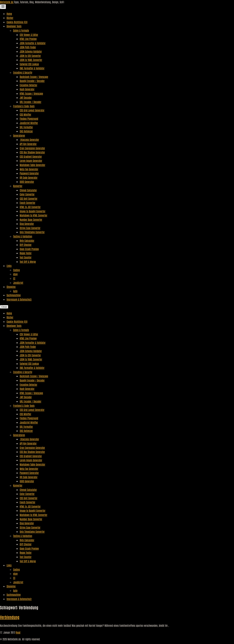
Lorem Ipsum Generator (31, 161)
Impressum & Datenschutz (19, 299)
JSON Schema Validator (31, 51)
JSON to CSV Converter (30, 56)
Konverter (18, 186)
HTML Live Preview (28, 39)
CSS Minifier (25, 114)
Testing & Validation (23, 236)
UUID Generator (27, 182)
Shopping (11, 287)
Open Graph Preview (29, 249)
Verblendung (10, 617)
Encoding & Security (23, 72)
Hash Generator (27, 89)
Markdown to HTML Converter (33, 215)
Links (9, 266)
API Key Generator (28, 144)
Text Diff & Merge (28, 262)
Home (9, 14)
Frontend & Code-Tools (24, 106)
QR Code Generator (29, 178)
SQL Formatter (26, 127)
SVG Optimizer (26, 131)
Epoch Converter (27, 203)
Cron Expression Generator (32, 148)
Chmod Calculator (28, 190)
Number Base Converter (31, 220)
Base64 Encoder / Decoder (32, 81)
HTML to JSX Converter (30, 207)
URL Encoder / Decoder (31, 102)
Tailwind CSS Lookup (29, 64)
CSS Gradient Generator (31, 156)
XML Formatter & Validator (32, 68)
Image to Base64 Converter (33, 211)
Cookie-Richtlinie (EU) (17, 22)
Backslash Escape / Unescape (34, 77)
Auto (15, 291)
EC (14, 278)
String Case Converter (30, 228)
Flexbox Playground (29, 119)
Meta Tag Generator (29, 169)
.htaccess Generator (29, 140)
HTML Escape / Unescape (31, 93)
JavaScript (18, 283)
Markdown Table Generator (32, 165)
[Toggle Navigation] (3, 7)
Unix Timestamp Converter (32, 232)
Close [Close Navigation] (4, 307)
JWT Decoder (26, 98)
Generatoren (19, 135)
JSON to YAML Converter (31, 60)
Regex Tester (26, 253)
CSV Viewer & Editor (29, 35)
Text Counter (26, 257)
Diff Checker (26, 245)
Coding (16, 270)
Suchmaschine (14, 295)
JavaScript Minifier (29, 123)
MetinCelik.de (7, 2)
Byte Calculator (27, 241)
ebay (15, 274)
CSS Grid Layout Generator (32, 110)
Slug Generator (27, 224)
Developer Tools (14, 26)
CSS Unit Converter (29, 199)
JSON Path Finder (28, 47)
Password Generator (29, 173)
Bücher (10, 18)
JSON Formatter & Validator (33, 43)
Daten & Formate (21, 30)
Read (18, 632)
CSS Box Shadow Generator (32, 152)
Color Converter (27, 194)
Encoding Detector (28, 85)
